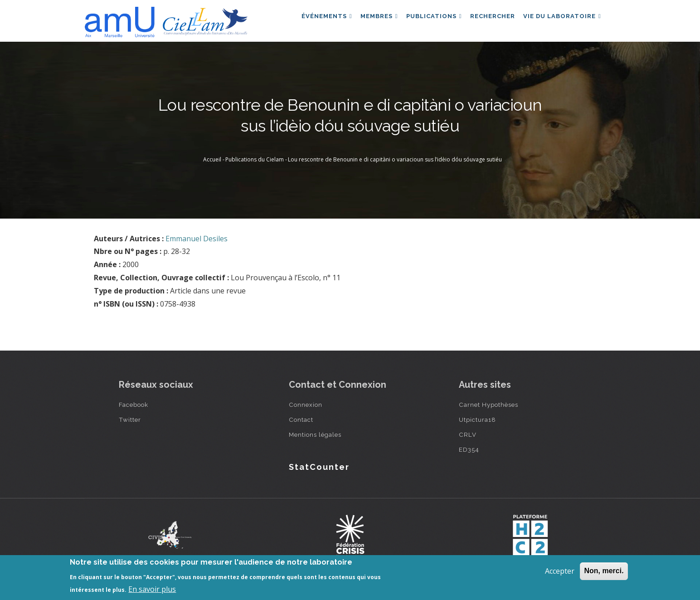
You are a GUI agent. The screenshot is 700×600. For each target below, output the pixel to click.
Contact (301, 420)
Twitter (130, 420)
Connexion (306, 405)
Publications (427, 20)
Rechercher (489, 20)
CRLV (468, 434)
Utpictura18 (477, 420)
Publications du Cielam (255, 159)
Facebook (134, 405)
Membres (370, 20)
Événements (315, 20)
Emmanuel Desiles (197, 239)
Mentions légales (315, 434)
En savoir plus (152, 589)
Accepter (560, 571)
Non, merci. (604, 571)
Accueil (212, 159)
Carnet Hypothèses (489, 405)
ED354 (469, 449)
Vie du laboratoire (561, 20)
